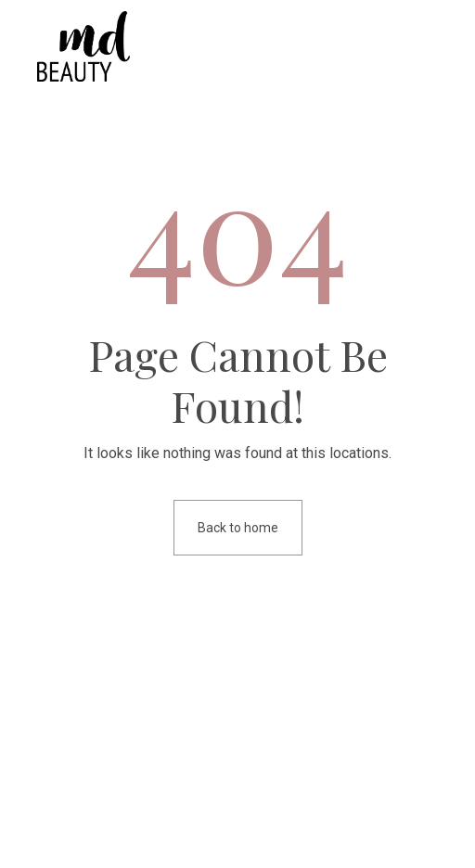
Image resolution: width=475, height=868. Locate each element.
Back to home (238, 528)
